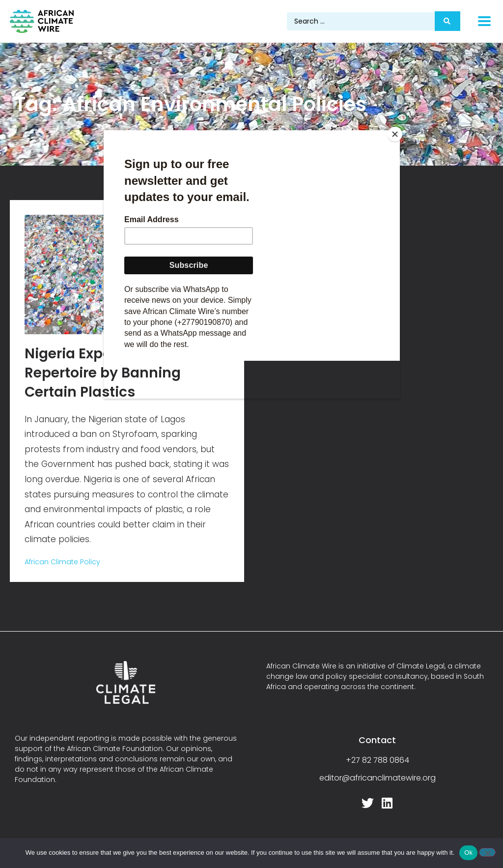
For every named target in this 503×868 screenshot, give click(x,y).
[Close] (397, 133)
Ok (468, 853)
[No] (487, 852)
